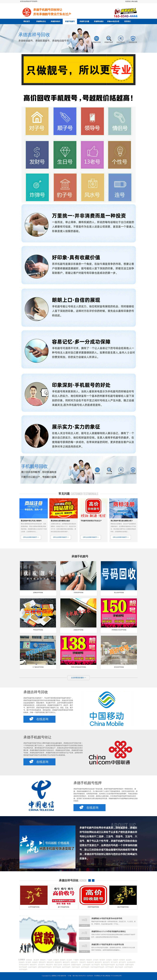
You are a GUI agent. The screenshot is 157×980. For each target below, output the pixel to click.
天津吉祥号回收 (78, 593)
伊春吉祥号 (49, 965)
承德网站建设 (99, 21)
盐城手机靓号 (33, 967)
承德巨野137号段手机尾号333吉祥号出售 (108, 945)
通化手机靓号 (119, 967)
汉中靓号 (96, 960)
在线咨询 (39, 719)
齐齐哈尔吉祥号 (24, 965)
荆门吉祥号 (114, 962)
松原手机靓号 (85, 967)
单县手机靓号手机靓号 (97, 967)
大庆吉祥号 (41, 965)
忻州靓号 (122, 960)
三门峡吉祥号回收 (38, 667)
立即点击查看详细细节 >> (31, 537)
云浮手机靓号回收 (64, 907)
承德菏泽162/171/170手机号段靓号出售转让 (109, 932)
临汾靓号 (129, 960)
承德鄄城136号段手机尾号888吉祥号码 (107, 918)
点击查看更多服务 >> (78, 678)
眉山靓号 (36, 960)
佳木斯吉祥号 (131, 962)
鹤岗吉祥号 (33, 965)
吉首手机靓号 (128, 967)
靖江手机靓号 (96, 965)
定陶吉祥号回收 (38, 593)
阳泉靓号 (22, 962)
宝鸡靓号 (109, 960)
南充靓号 (63, 960)
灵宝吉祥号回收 (119, 667)
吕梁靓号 (116, 960)
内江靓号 (69, 960)
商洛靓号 (89, 960)
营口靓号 (28, 962)
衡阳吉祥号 (50, 962)
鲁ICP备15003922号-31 (80, 976)
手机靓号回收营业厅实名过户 (91, 521)
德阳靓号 (83, 960)
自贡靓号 (56, 960)
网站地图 (134, 1)
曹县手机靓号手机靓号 (108, 965)
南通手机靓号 (129, 965)
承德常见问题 (84, 21)
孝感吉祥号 (90, 962)
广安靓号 (76, 960)
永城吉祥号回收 (78, 630)
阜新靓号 (35, 962)
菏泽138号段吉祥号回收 (79, 667)
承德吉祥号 (67, 965)
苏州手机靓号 (57, 967)
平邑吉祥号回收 (38, 630)
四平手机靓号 (110, 967)
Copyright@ (45, 976)
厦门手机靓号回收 (93, 907)
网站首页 (27, 21)
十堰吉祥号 (82, 962)
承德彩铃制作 (55, 21)
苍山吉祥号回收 (119, 593)
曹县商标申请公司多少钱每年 (31, 521)
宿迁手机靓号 (23, 967)
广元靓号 (49, 960)
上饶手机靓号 (86, 965)
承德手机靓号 (70, 21)
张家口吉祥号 (58, 965)
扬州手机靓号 (66, 967)
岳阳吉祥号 (74, 962)
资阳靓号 (43, 960)
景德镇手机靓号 (76, 965)
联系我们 (128, 1)
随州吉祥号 (98, 962)
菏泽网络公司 (98, 976)
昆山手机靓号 (120, 965)
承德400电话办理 (113, 21)
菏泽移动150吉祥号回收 (119, 630)
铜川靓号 (102, 960)
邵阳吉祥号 (42, 962)
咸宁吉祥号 (122, 962)
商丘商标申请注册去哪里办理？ (122, 521)
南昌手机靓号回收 (34, 907)
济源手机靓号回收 (123, 907)
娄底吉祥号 (58, 962)
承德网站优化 (41, 21)
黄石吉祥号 (106, 962)
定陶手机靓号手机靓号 (45, 967)
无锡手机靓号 (76, 967)
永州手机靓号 (23, 970)
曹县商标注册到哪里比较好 (60, 521)
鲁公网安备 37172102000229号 (112, 976)
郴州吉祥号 (66, 962)
